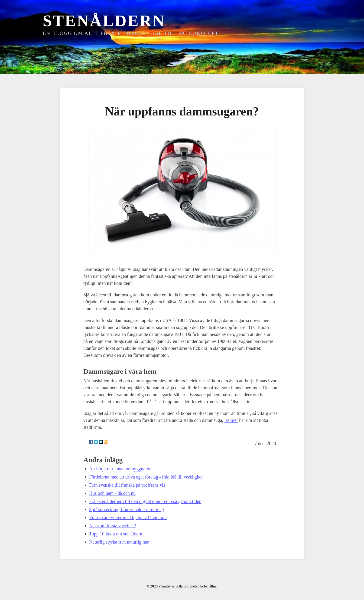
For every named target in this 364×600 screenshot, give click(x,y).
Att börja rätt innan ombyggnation (121, 469)
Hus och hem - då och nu (112, 493)
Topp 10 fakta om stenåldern (116, 534)
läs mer (231, 420)
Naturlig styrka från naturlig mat (119, 542)
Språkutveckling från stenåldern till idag (127, 509)
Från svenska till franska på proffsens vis (127, 485)
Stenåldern (104, 21)
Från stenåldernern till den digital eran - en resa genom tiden (145, 501)
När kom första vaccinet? (113, 526)
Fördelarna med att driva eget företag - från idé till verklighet (146, 477)
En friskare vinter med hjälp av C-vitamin (128, 518)
